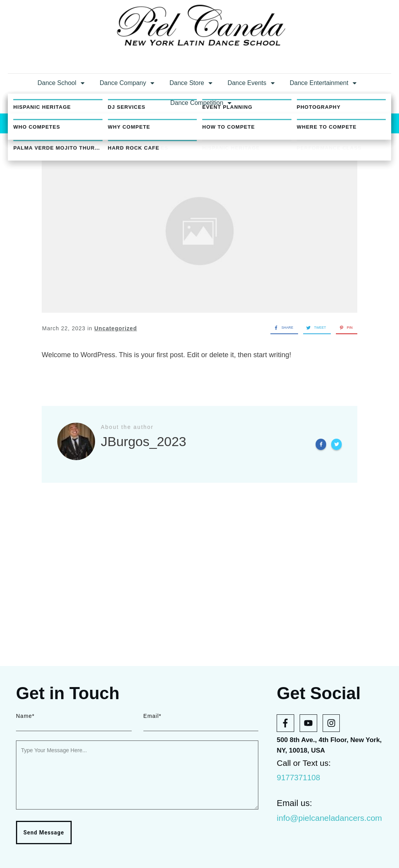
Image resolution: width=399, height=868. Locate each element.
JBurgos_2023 (226, 137)
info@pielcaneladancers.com (329, 818)
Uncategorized (116, 409)
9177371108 (298, 778)
